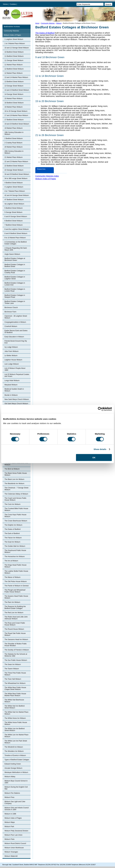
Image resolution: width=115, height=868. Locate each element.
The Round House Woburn (14, 629)
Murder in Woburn (11, 395)
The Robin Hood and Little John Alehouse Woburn (16, 618)
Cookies (13, 4)
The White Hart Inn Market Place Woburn (16, 713)
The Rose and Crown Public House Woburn (15, 624)
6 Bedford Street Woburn (14, 221)
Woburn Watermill (11, 856)
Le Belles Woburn (11, 356)
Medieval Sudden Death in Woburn (14, 390)
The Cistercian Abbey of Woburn (16, 494)
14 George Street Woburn (14, 94)
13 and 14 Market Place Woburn (16, 77)
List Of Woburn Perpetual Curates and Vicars (17, 375)
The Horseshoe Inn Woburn (15, 557)
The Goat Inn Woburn (12, 542)
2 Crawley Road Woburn (13, 143)
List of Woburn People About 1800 (15, 369)
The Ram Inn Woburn (12, 602)
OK (94, 457)
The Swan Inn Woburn (13, 664)
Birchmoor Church (11, 308)
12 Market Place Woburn (14, 73)
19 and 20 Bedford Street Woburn (17, 124)
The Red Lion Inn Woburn (14, 613)
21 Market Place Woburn (14, 157)
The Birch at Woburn (12, 469)
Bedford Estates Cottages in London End (15, 284)
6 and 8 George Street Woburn (16, 217)
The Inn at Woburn (11, 561)
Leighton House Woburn (13, 360)
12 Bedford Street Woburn (14, 69)
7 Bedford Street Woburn (14, 225)
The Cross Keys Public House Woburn (15, 516)
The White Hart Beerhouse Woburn (14, 701)
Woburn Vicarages (11, 852)
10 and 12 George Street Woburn (17, 48)
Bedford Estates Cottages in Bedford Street (15, 266)
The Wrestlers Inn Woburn (14, 751)
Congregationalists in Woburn (15, 322)
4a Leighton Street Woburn (14, 204)
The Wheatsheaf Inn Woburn (15, 683)
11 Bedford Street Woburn (14, 56)
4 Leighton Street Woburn (14, 187)
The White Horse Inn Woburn (15, 718)
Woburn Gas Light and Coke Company (15, 803)
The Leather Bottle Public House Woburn (16, 572)
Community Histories (48, 23)
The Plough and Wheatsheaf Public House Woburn (15, 591)
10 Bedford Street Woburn (14, 52)
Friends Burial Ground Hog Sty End (16, 342)
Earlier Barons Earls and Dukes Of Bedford (16, 332)
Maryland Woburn (11, 385)
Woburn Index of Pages (12, 35)
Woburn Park (9, 827)
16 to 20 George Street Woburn (16, 111)
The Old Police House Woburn (16, 581)
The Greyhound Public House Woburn (15, 551)
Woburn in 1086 (10, 814)
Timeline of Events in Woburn (15, 755)
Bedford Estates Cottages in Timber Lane (15, 302)
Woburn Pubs (10, 839)
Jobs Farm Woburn (12, 351)
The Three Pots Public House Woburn (15, 674)
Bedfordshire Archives (12, 27)
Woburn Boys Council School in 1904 (16, 782)
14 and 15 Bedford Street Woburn (17, 90)
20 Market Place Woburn (14, 147)
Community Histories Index (47, 176)
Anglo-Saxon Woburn (12, 254)
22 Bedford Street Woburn (14, 166)
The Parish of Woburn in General (16, 586)
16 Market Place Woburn (14, 107)
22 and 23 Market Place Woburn (16, 162)
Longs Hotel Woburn (12, 381)
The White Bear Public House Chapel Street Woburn (15, 688)
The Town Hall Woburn (13, 679)
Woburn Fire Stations (12, 793)
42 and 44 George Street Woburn (17, 195)
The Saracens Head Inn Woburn (16, 639)
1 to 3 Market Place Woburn (15, 44)
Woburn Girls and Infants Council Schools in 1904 (17, 809)
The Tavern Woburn (12, 669)
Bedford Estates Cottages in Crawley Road (15, 272)
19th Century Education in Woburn (14, 133)
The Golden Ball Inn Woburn (15, 546)
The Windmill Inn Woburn (14, 747)
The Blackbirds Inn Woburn (14, 484)
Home (5, 4)
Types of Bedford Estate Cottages (17, 760)
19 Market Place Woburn (14, 128)
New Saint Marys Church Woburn (17, 399)
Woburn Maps (10, 822)
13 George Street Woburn (14, 86)
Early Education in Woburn (14, 337)
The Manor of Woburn (13, 577)
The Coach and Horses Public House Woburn (15, 499)
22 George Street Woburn (14, 170)
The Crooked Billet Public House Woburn (16, 509)
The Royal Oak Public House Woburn (15, 634)
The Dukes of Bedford (13, 529)
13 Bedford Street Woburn (14, 82)
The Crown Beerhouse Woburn (16, 521)
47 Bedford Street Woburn (14, 200)
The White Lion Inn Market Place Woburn (16, 736)
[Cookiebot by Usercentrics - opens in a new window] (100, 409)
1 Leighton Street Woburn (14, 39)
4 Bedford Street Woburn (14, 183)
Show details (100, 449)
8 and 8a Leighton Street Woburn (17, 229)
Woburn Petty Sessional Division (16, 831)
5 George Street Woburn (13, 212)
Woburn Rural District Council (15, 843)
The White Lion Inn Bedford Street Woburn (15, 730)
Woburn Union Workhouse (14, 848)
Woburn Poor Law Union (13, 835)
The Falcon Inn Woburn (13, 538)
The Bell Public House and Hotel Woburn (16, 464)
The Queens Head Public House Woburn (16, 597)
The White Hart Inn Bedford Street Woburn (15, 707)
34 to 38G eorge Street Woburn (16, 178)
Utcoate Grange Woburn (13, 768)
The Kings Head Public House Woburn (15, 566)
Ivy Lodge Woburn (11, 347)
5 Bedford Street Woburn (14, 208)
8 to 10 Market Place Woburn (15, 238)
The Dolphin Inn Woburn (13, 525)
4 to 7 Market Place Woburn (15, 191)
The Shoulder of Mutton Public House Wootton (16, 645)
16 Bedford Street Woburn (14, 103)
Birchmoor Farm (10, 312)
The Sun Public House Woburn (16, 660)
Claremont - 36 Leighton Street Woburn (16, 317)
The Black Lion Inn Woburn (14, 479)
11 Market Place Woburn (14, 65)
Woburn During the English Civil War (16, 788)
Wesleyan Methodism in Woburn (16, 772)
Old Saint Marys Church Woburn (16, 404)
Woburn (59, 23)
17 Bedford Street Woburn (14, 120)
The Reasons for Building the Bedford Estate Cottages (15, 607)
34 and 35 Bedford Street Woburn (17, 174)
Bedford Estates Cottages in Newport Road (15, 296)
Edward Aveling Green (13, 764)
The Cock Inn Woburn (13, 504)
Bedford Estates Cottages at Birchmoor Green (15, 259)
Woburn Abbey (10, 777)
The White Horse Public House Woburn (16, 723)
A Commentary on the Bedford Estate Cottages (16, 243)
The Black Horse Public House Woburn (16, 474)
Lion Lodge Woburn (12, 364)
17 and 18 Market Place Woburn (16, 115)
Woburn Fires (9, 797)
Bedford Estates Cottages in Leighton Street (15, 278)
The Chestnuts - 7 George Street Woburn (16, 489)
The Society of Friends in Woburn (17, 650)
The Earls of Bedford (12, 533)
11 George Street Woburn (14, 60)
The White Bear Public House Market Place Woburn (15, 695)
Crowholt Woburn (11, 326)
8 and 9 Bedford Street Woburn (16, 233)
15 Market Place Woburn (14, 99)
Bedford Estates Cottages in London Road (15, 290)
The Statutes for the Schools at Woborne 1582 (16, 655)
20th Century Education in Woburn (14, 152)
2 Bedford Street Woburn (14, 138)
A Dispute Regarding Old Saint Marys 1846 (16, 249)
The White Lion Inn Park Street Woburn (16, 742)
